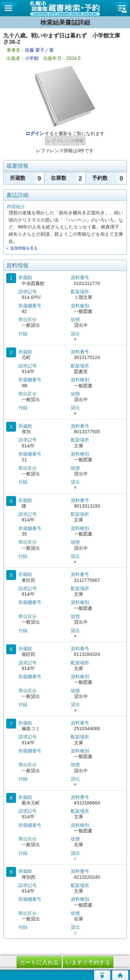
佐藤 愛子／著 (39, 50)
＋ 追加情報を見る (21, 248)
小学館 (32, 58)
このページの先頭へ (102, 975)
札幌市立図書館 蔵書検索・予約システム (65, 8)
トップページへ (120, 975)
